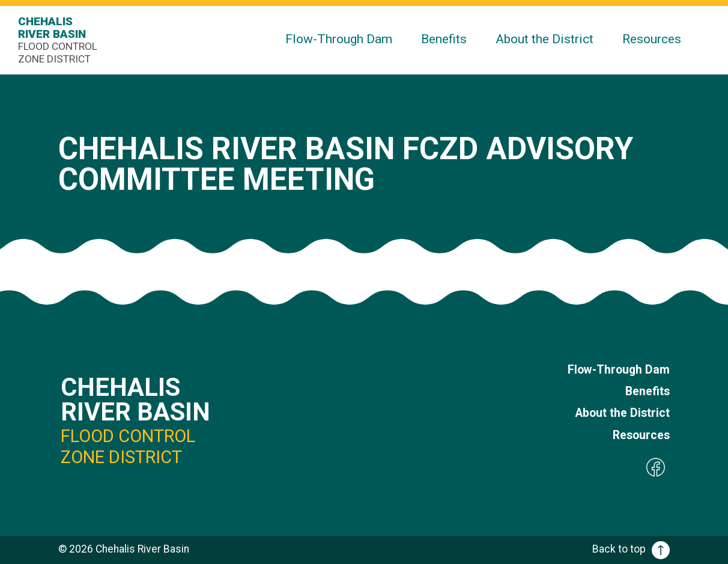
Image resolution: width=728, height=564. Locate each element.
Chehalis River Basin (60, 40)
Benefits (444, 39)
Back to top (631, 549)
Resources (652, 39)
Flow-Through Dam (339, 39)
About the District (544, 39)
